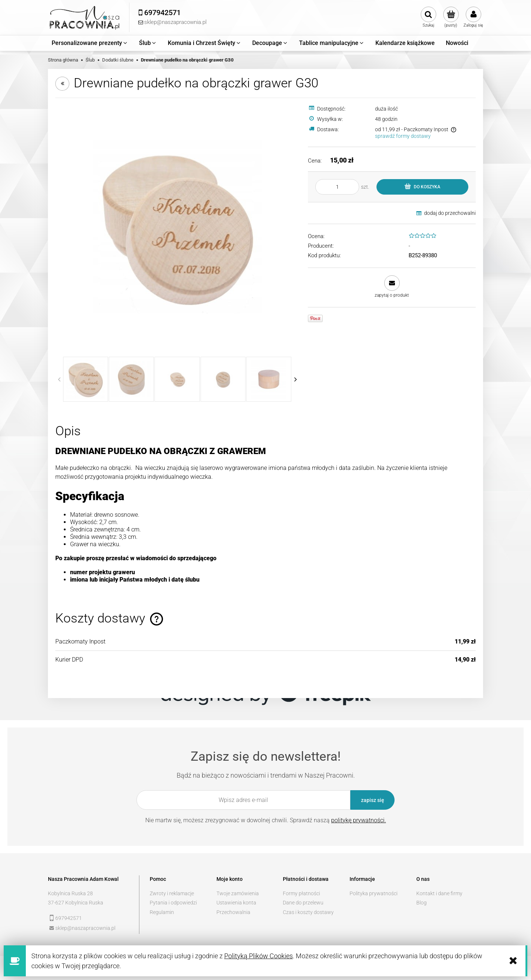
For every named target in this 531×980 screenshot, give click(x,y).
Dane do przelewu (303, 903)
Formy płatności (301, 893)
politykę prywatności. (359, 820)
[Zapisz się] (372, 800)
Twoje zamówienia (238, 893)
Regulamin (162, 912)
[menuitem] (90, 43)
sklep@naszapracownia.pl (85, 928)
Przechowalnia (233, 912)
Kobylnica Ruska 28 (70, 893)
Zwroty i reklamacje (172, 893)
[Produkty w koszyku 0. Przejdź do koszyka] (451, 17)
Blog (421, 903)
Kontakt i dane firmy (439, 893)
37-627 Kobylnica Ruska (76, 903)
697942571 (69, 918)
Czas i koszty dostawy (308, 912)
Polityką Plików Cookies (258, 956)
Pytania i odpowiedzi (173, 903)
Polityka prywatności (374, 893)
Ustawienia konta (236, 903)
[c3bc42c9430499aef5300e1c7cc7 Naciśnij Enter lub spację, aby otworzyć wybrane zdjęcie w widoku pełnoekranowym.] (177, 227)
